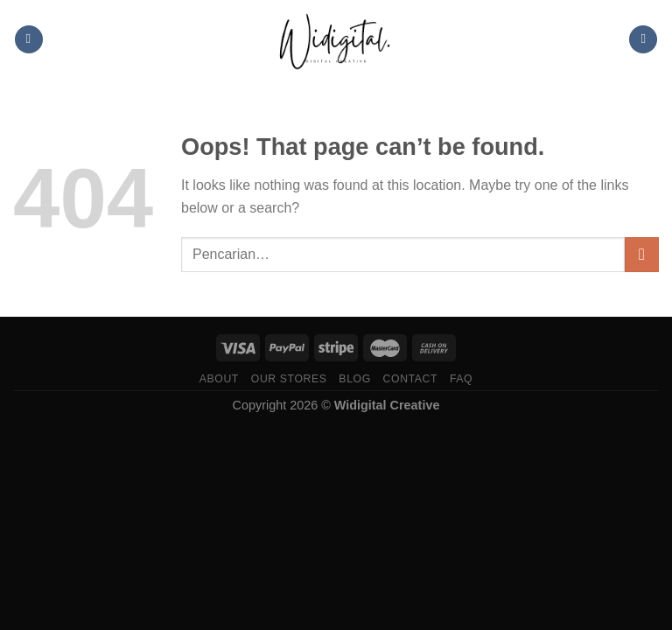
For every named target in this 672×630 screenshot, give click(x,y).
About (219, 379)
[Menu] (29, 40)
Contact (411, 379)
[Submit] (642, 254)
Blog (354, 379)
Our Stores (289, 379)
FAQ (461, 379)
